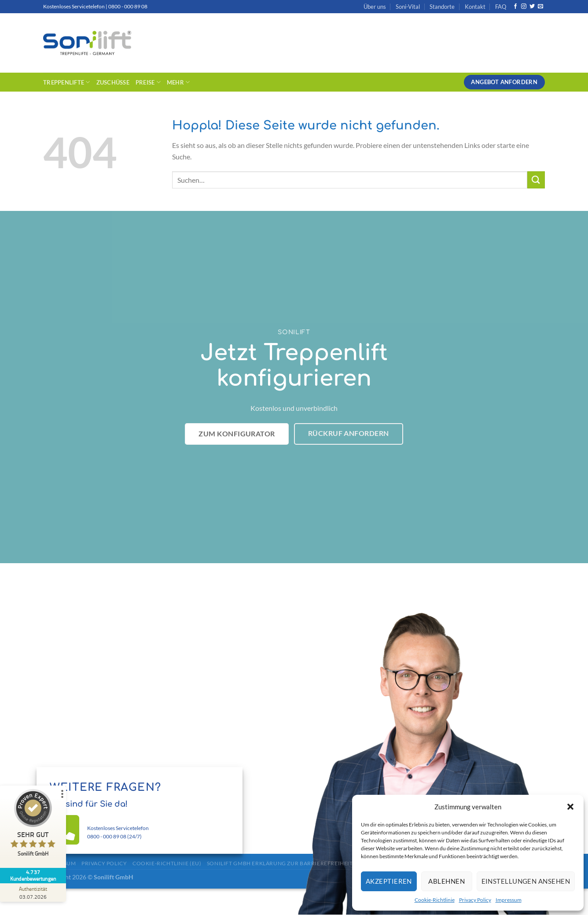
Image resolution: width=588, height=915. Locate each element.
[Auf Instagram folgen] (524, 7)
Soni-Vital (408, 7)
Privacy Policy (475, 900)
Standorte (442, 7)
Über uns (375, 7)
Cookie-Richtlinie (435, 900)
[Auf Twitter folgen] (532, 7)
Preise (148, 82)
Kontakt (475, 7)
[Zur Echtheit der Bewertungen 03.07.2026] (33, 893)
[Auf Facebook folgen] (515, 7)
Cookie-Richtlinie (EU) (167, 863)
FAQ (501, 7)
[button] (570, 807)
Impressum (509, 900)
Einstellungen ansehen (526, 881)
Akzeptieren (389, 881)
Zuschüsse (113, 82)
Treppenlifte (67, 82)
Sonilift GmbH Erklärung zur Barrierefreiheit (280, 863)
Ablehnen (447, 881)
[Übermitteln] (536, 180)
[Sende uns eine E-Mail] (540, 7)
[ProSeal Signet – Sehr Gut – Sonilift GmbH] (33, 825)
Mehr (178, 82)
